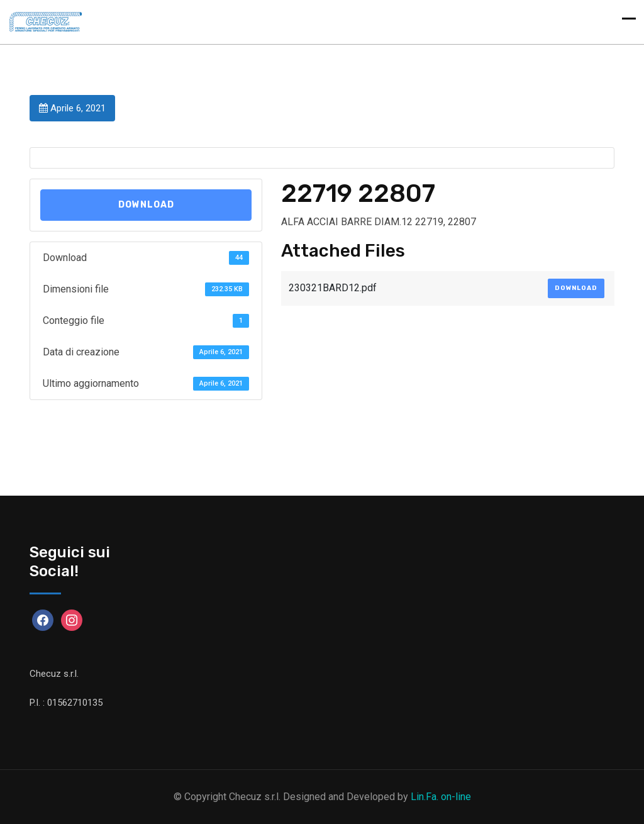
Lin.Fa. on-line (441, 797)
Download (146, 205)
